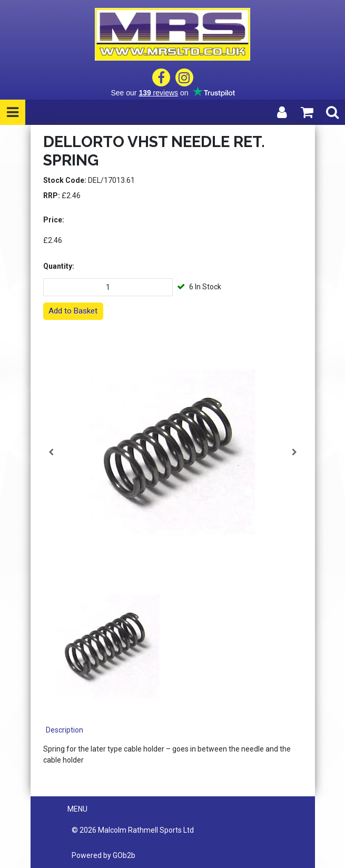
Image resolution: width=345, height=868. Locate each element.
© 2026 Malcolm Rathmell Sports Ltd (133, 830)
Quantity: (59, 266)
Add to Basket (73, 311)
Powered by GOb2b (103, 855)
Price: (54, 220)
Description (65, 730)
